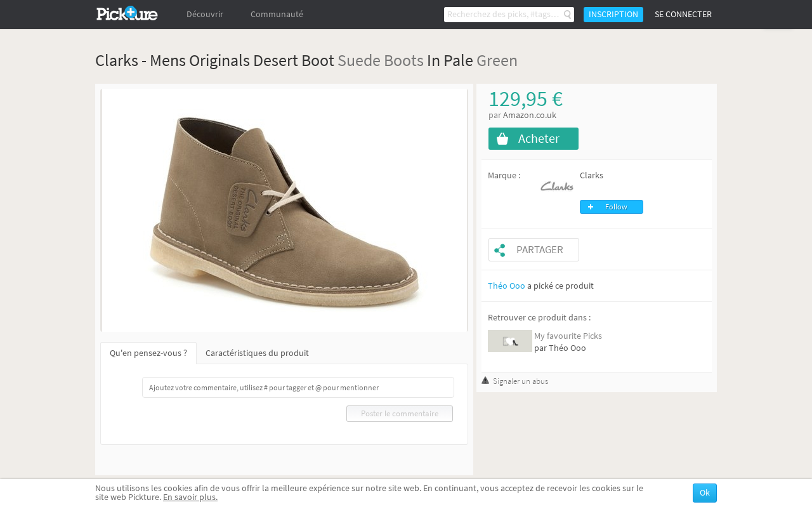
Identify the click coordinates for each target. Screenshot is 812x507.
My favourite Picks (568, 336)
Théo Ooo (507, 286)
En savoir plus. (190, 497)
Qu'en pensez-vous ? (148, 353)
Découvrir (205, 14)
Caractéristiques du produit (257, 353)
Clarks (592, 175)
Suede (359, 60)
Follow (616, 207)
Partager (540, 250)
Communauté (277, 14)
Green (497, 60)
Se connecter (683, 14)
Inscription (613, 14)
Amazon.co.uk (530, 115)
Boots (404, 60)
